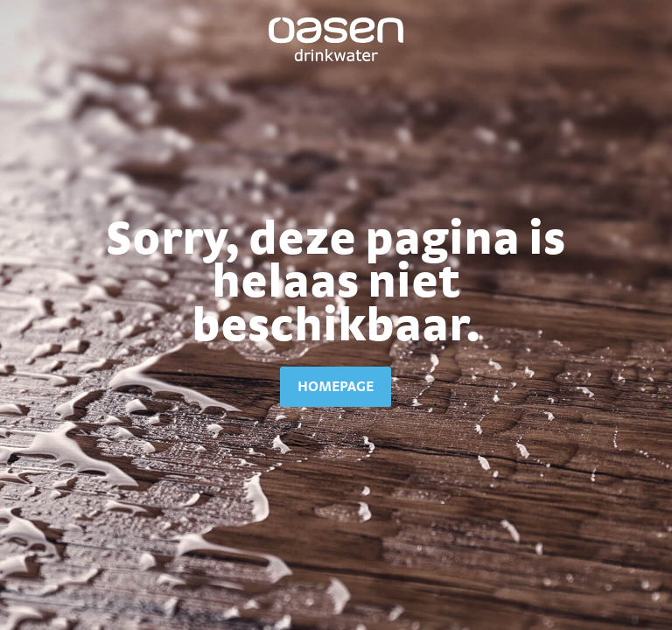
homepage (336, 386)
